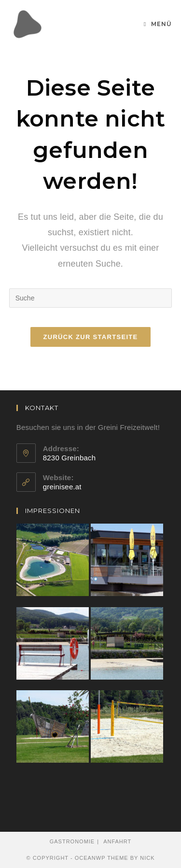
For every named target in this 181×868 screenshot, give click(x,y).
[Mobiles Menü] (158, 24)
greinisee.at (62, 487)
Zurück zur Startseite (90, 337)
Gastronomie (72, 841)
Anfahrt (117, 841)
